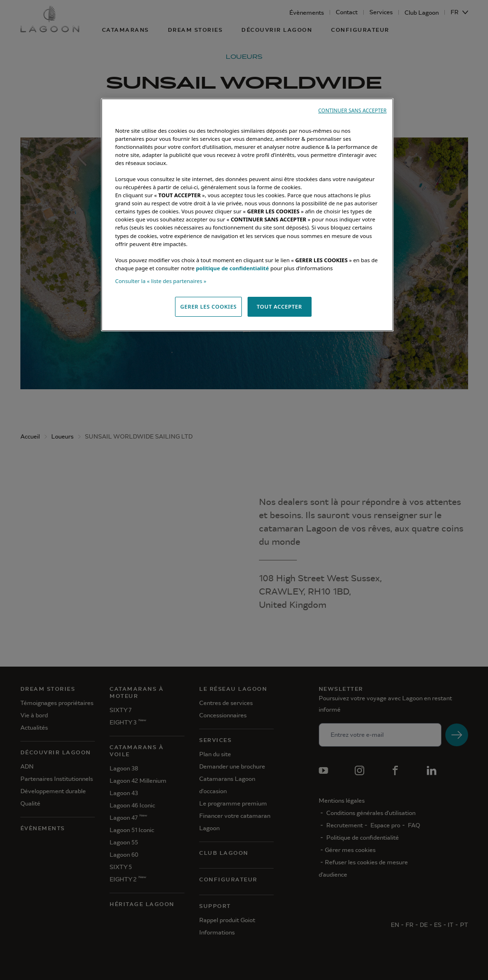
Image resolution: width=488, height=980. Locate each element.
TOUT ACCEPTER (279, 307)
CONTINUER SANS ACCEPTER (352, 110)
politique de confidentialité (232, 268)
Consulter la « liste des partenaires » (161, 281)
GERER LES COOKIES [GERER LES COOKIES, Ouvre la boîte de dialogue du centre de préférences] (208, 307)
